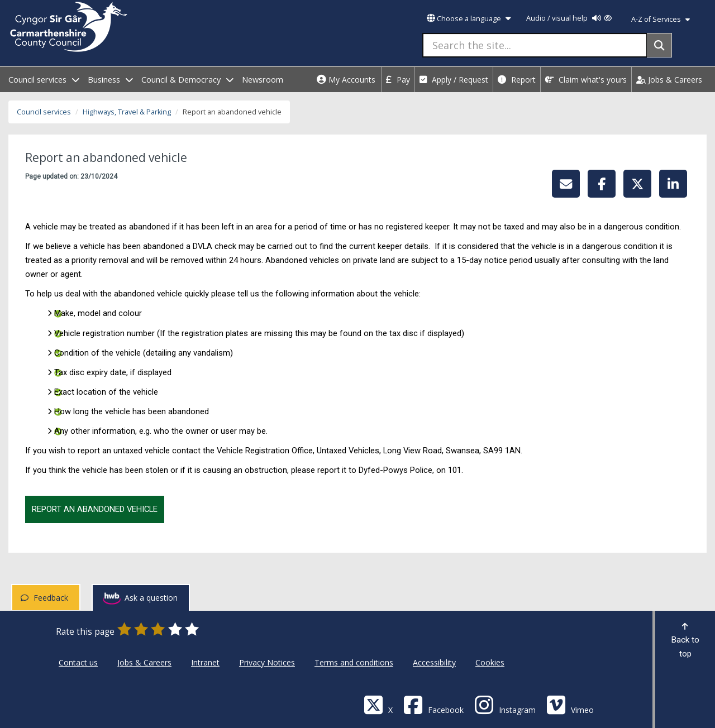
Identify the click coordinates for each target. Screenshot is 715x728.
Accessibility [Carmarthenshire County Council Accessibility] (434, 662)
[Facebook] (433, 704)
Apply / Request (454, 80)
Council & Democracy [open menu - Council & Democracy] (187, 80)
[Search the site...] (535, 45)
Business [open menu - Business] (110, 80)
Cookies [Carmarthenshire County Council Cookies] (490, 662)
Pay (398, 80)
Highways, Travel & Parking (127, 112)
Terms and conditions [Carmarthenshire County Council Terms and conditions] (354, 662)
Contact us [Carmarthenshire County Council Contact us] (78, 662)
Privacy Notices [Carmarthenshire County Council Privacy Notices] (267, 662)
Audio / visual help (569, 18)
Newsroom (263, 80)
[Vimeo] (570, 704)
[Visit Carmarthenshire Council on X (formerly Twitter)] (378, 704)
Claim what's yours (586, 80)
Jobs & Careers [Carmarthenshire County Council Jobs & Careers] (144, 662)
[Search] (659, 45)
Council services (44, 112)
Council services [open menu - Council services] (44, 80)
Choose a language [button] (469, 19)
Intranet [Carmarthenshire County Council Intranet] (205, 662)
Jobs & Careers (669, 80)
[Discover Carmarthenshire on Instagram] (505, 704)
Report (517, 80)
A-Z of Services (661, 19)
